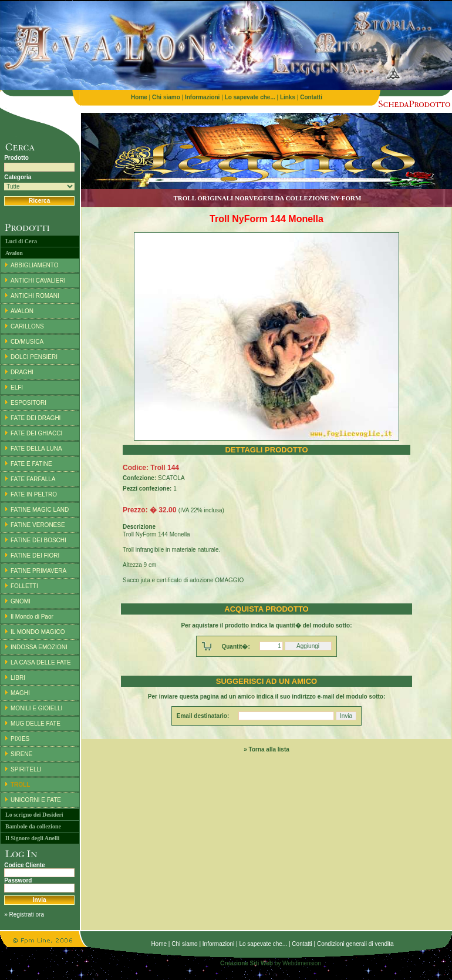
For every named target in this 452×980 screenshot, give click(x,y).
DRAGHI (22, 372)
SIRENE (21, 754)
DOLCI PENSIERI (34, 357)
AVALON (22, 311)
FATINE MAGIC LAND (40, 510)
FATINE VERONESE (38, 525)
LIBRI (18, 678)
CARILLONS (27, 326)
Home (159, 944)
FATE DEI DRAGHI (36, 418)
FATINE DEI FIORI (35, 556)
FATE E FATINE (31, 464)
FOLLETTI (24, 586)
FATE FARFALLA (33, 479)
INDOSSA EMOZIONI (39, 647)
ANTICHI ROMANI (35, 296)
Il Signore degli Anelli (32, 838)
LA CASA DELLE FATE (41, 662)
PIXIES (20, 739)
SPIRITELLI (26, 769)
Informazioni (218, 944)
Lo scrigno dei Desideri (34, 815)
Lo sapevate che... (263, 944)
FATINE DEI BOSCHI (38, 540)
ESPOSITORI (28, 403)
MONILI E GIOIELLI (36, 708)
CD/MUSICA (27, 342)
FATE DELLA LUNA (36, 449)
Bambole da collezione (33, 826)
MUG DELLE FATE (36, 724)
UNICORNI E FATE (36, 800)
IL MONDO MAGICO (38, 632)
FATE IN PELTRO (34, 494)
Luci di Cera (21, 241)
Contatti (302, 944)
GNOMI (21, 601)
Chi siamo (184, 944)
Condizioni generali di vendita (355, 944)
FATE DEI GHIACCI (36, 433)
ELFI (17, 387)
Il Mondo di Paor (32, 617)
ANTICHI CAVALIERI (38, 281)
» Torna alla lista (267, 749)
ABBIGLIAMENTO (35, 265)
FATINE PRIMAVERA (38, 571)
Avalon (14, 253)
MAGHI (20, 693)
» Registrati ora (24, 914)
